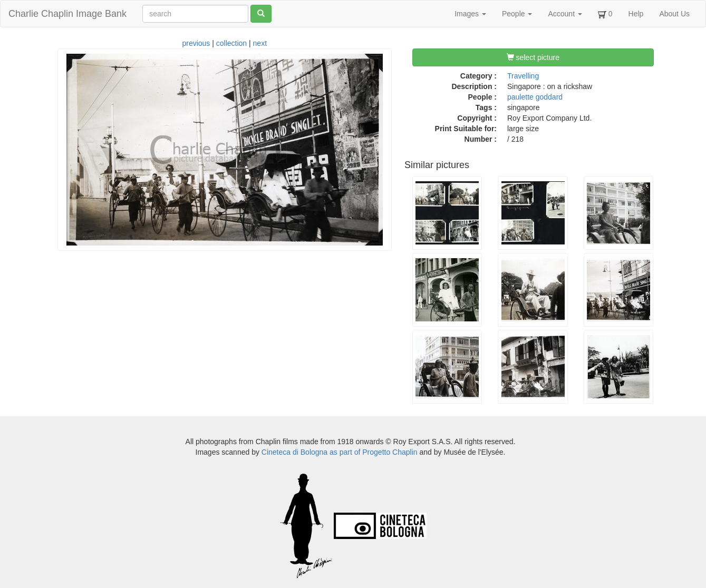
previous (196, 43)
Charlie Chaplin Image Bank (67, 14)
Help (636, 14)
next (260, 43)
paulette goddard (535, 97)
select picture (533, 57)
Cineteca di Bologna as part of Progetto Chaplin (340, 452)
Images (470, 14)
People (517, 14)
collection (231, 43)
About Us (674, 14)
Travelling (523, 76)
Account (565, 14)
